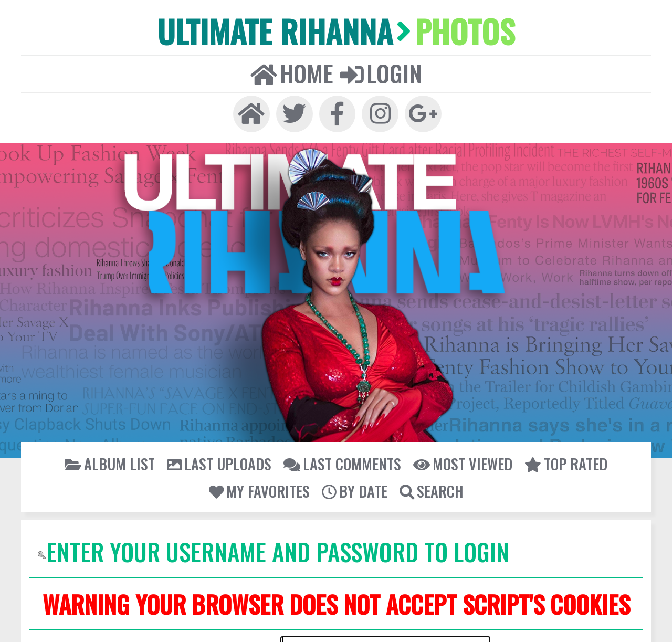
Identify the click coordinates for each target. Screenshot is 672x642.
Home (293, 70)
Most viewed (458, 459)
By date (355, 486)
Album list (117, 459)
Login (380, 70)
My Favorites (261, 486)
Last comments (342, 459)
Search (430, 486)
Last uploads (223, 459)
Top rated (559, 459)
